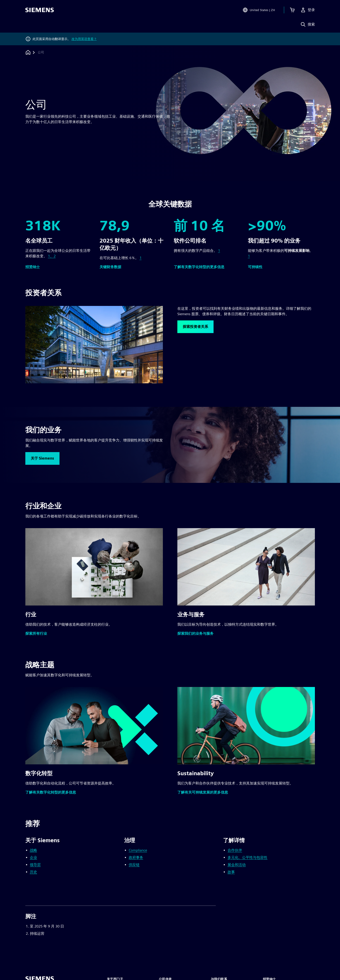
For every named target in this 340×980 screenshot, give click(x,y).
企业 (33, 857)
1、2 (52, 256)
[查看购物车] (292, 10)
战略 (33, 850)
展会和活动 (237, 865)
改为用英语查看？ (84, 39)
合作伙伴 (235, 850)
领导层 (35, 865)
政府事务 (136, 857)
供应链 (134, 865)
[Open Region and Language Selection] (259, 10)
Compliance (138, 850)
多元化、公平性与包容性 (247, 857)
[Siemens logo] (40, 10)
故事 (231, 872)
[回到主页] (28, 52)
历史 (33, 872)
